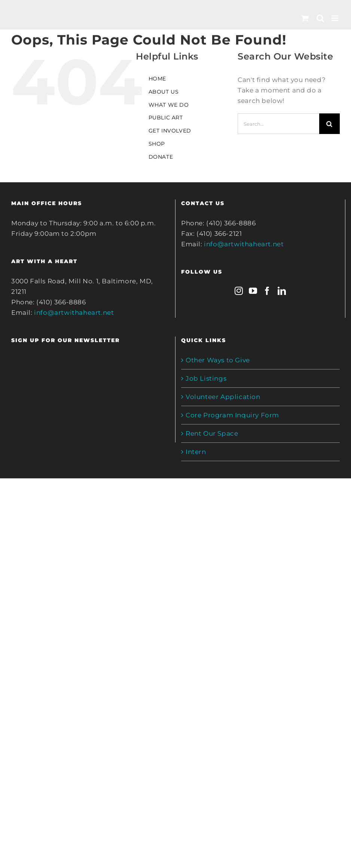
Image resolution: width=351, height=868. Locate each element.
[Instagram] (239, 291)
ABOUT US (164, 92)
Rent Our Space (212, 433)
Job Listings (206, 378)
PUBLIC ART (166, 118)
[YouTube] (253, 291)
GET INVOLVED (170, 131)
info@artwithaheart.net (74, 313)
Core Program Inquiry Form (232, 415)
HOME (157, 79)
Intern (196, 452)
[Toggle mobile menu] (336, 18)
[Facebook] (267, 291)
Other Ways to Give (218, 360)
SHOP (157, 144)
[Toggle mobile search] (321, 18)
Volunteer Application (223, 397)
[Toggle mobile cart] (305, 18)
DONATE (161, 157)
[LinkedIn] (282, 291)
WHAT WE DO (169, 105)
